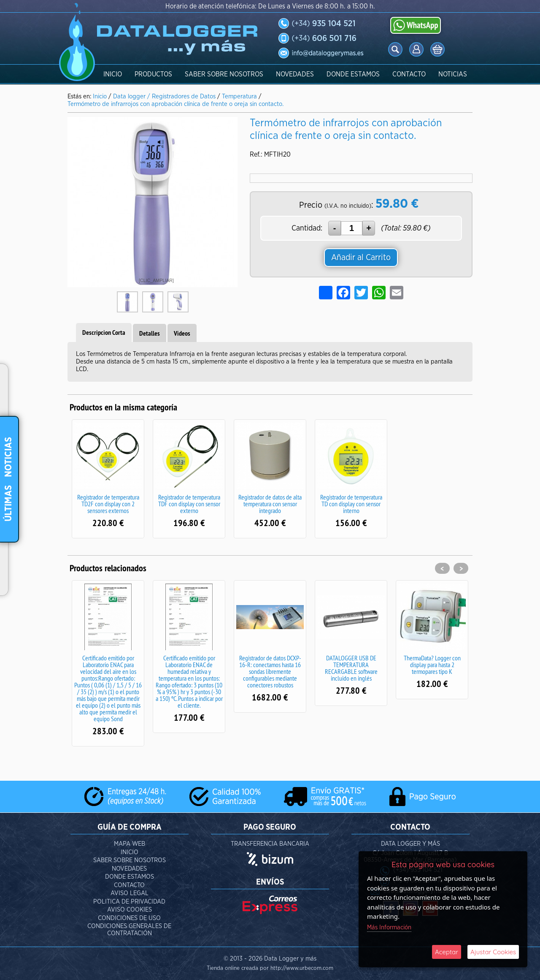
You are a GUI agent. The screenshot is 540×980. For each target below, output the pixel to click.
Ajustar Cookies (493, 952)
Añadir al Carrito (361, 258)
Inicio (113, 74)
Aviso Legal (130, 893)
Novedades (295, 74)
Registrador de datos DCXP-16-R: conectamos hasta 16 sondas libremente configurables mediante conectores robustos (270, 671)
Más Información (389, 927)
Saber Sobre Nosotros (224, 74)
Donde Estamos (353, 74)
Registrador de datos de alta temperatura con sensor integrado (270, 504)
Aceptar (447, 952)
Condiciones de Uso (129, 918)
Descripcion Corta (104, 333)
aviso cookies (130, 910)
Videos (182, 333)
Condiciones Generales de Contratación (129, 930)
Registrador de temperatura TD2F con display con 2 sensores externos (108, 504)
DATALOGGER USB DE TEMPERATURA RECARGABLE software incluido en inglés (351, 668)
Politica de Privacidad (129, 902)
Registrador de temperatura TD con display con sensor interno (351, 504)
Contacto (409, 74)
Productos (153, 74)
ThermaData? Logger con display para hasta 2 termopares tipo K (432, 665)
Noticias (453, 74)
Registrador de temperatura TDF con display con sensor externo (189, 504)
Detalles (150, 333)
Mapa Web (130, 844)
